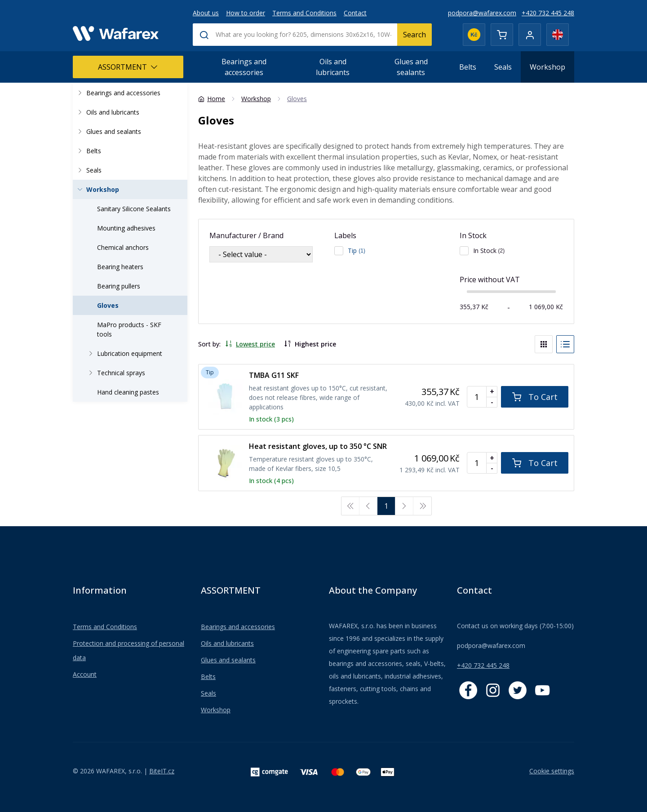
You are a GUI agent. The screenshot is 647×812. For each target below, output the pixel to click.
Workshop (547, 67)
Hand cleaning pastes (128, 392)
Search (414, 35)
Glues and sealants (411, 67)
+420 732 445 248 (548, 13)
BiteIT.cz (162, 771)
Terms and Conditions (304, 13)
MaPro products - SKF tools (129, 329)
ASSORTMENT (128, 67)
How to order (246, 13)
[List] (565, 344)
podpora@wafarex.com (482, 13)
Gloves (108, 305)
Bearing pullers (119, 286)
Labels (345, 235)
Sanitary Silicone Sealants (134, 209)
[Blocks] (544, 344)
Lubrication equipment (124, 353)
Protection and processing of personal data (129, 650)
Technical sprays (115, 373)
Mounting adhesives (126, 228)
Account (85, 674)
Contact (355, 13)
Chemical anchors (123, 247)
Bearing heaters (120, 267)
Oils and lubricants (333, 67)
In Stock (473, 235)
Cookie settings (552, 771)
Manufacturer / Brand (246, 235)
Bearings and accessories (244, 67)
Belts (468, 67)
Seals (503, 67)
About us (206, 13)
